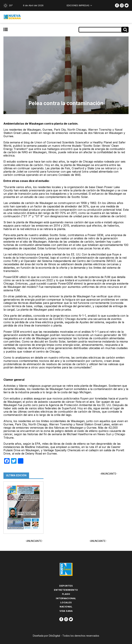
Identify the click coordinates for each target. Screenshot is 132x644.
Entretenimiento (66, 590)
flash (66, 594)
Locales (66, 602)
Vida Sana (66, 611)
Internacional (66, 598)
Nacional (66, 607)
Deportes (66, 586)
